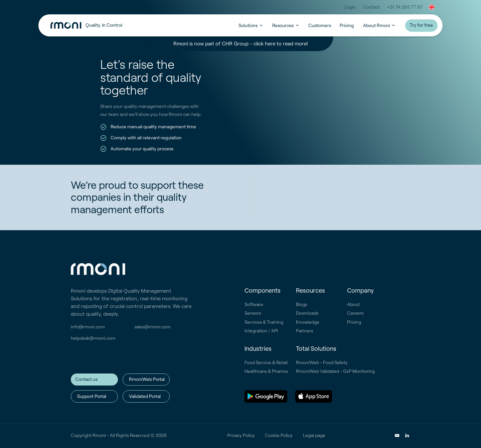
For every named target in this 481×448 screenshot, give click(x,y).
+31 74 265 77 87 (405, 7)
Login (350, 7)
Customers (320, 25)
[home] (144, 25)
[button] (432, 7)
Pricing (347, 25)
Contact (371, 7)
